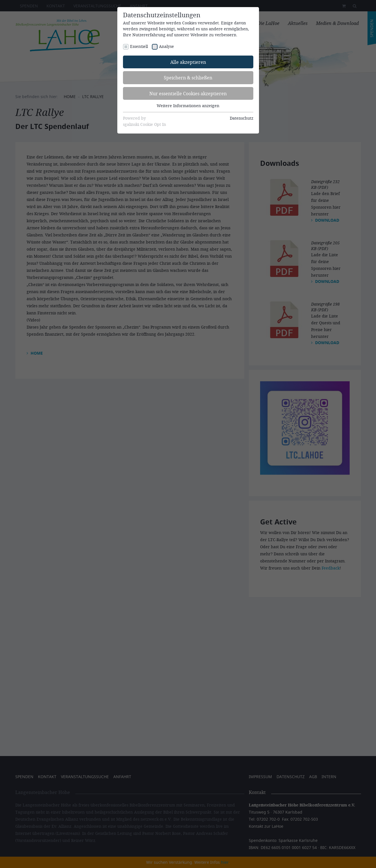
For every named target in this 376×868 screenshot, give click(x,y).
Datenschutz (242, 118)
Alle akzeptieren (188, 62)
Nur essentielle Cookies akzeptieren (188, 93)
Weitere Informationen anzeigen (188, 106)
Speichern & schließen (188, 78)
